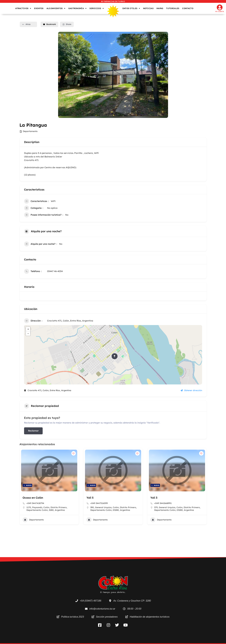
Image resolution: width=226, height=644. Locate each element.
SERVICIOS (97, 8)
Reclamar (33, 431)
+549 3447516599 (99, 503)
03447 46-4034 (55, 271)
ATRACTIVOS (23, 8)
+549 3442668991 (163, 503)
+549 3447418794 (35, 503)
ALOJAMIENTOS (56, 8)
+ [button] (28, 329)
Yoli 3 (154, 498)
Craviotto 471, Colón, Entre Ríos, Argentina (70, 321)
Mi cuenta (220, 12)
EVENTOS (39, 8)
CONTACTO (188, 8)
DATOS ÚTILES (131, 8)
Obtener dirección (191, 390)
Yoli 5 (90, 498)
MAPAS (160, 8)
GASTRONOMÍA (77, 8)
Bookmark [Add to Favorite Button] (49, 24)
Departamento (30, 131)
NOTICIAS (148, 8)
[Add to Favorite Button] (74, 453)
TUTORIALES (173, 8)
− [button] (28, 333)
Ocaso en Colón (33, 498)
